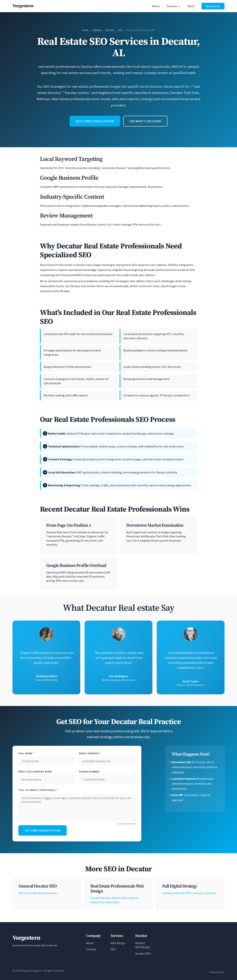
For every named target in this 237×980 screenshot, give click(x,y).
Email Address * (90, 753)
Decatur (110, 30)
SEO (120, 30)
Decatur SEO (143, 953)
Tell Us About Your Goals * (38, 790)
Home (85, 30)
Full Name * (26, 753)
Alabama (97, 30)
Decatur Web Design (143, 945)
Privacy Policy (217, 972)
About (156, 6)
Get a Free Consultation (95, 121)
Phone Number (89, 772)
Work (191, 6)
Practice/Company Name (35, 772)
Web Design (118, 943)
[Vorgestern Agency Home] (23, 6)
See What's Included (145, 121)
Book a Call (213, 6)
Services (172, 6)
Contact (91, 949)
